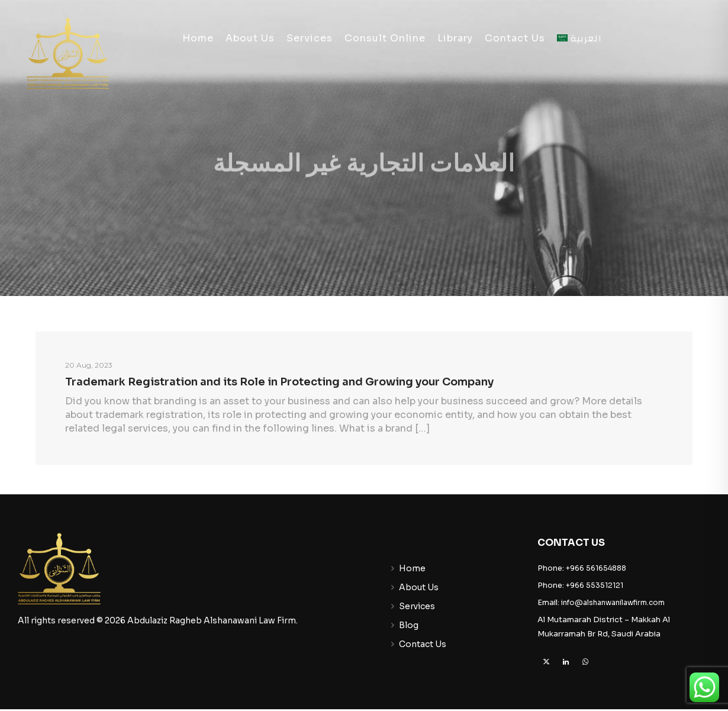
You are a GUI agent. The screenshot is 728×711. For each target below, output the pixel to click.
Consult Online (385, 38)
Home (198, 38)
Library (455, 38)
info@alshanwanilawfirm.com (613, 602)
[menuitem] (580, 38)
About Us (250, 38)
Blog (409, 625)
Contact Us (515, 38)
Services (310, 38)
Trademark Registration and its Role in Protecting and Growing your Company (279, 382)
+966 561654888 (596, 568)
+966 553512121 (595, 585)
